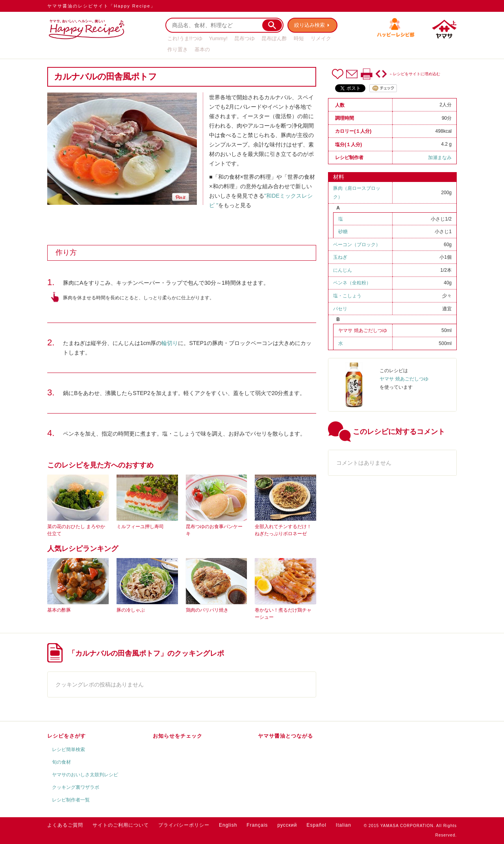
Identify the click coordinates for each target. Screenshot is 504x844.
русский (287, 825)
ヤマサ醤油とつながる (285, 736)
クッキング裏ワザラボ (76, 787)
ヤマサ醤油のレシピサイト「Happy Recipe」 (101, 6)
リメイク (321, 38)
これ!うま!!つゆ (185, 38)
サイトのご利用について (121, 825)
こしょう (352, 296)
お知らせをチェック (178, 736)
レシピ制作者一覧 (71, 800)
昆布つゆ (245, 38)
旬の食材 (61, 762)
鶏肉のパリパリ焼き (207, 610)
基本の (202, 49)
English (228, 825)
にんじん (343, 270)
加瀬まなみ (440, 158)
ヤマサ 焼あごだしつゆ (362, 330)
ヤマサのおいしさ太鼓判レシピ (85, 775)
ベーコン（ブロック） (357, 245)
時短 (299, 38)
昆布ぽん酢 (274, 38)
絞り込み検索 (309, 25)
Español (316, 825)
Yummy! (218, 38)
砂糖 (343, 232)
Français (257, 825)
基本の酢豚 (59, 610)
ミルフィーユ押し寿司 (140, 527)
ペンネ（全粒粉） (352, 283)
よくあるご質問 (65, 825)
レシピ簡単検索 (69, 749)
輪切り (170, 343)
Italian (344, 825)
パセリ (340, 309)
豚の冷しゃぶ (131, 610)
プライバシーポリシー (184, 825)
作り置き (178, 49)
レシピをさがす (67, 736)
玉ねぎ (340, 257)
